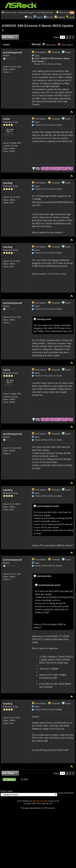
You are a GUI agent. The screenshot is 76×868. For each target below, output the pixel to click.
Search (40, 17)
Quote (68, 52)
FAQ (30, 17)
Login (72, 17)
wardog (9, 183)
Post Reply (10, 37)
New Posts (64, 12)
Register (61, 17)
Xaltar (8, 119)
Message (36, 44)
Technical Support (27, 12)
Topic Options (65, 45)
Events (49, 17)
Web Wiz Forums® (40, 801)
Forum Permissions (67, 793)
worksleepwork (14, 52)
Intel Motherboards (45, 12)
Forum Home (11, 12)
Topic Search (49, 45)
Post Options (39, 52)
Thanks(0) (54, 52)
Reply (37, 56)
